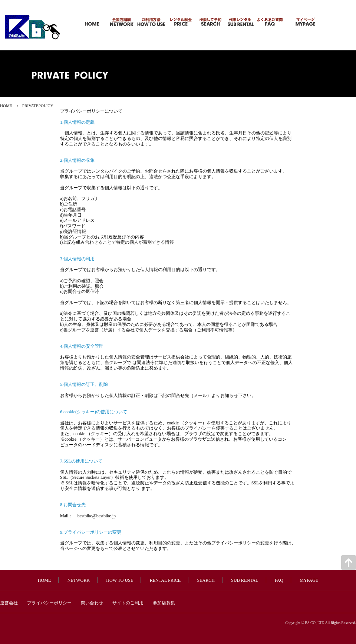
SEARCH (206, 580)
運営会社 (9, 603)
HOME (6, 106)
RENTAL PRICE (165, 580)
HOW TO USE (120, 580)
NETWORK (79, 580)
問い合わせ (92, 603)
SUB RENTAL (245, 580)
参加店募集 (164, 603)
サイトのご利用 (128, 603)
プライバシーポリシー (49, 603)
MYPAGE (309, 580)
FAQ (279, 580)
